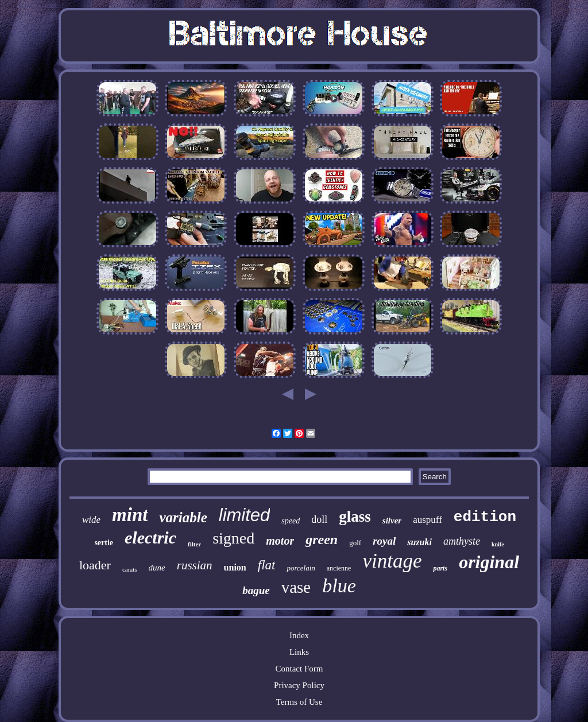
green (322, 539)
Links (299, 652)
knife (498, 544)
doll (319, 519)
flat (267, 565)
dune (157, 568)
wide (91, 520)
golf (355, 543)
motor (280, 541)
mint (130, 515)
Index (299, 635)
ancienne (339, 568)
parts (440, 568)
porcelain (301, 568)
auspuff (428, 520)
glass (355, 517)
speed (291, 521)
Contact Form (299, 669)
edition (485, 517)
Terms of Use (299, 702)
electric (150, 537)
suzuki (419, 542)
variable (183, 517)
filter (194, 544)
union (235, 567)
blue (339, 586)
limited (245, 515)
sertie (104, 543)
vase (296, 587)
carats (130, 569)
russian (195, 565)
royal (384, 541)
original (489, 562)
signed (233, 538)
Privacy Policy (299, 685)
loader (95, 565)
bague (256, 590)
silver (392, 521)
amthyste (462, 541)
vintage (392, 561)
